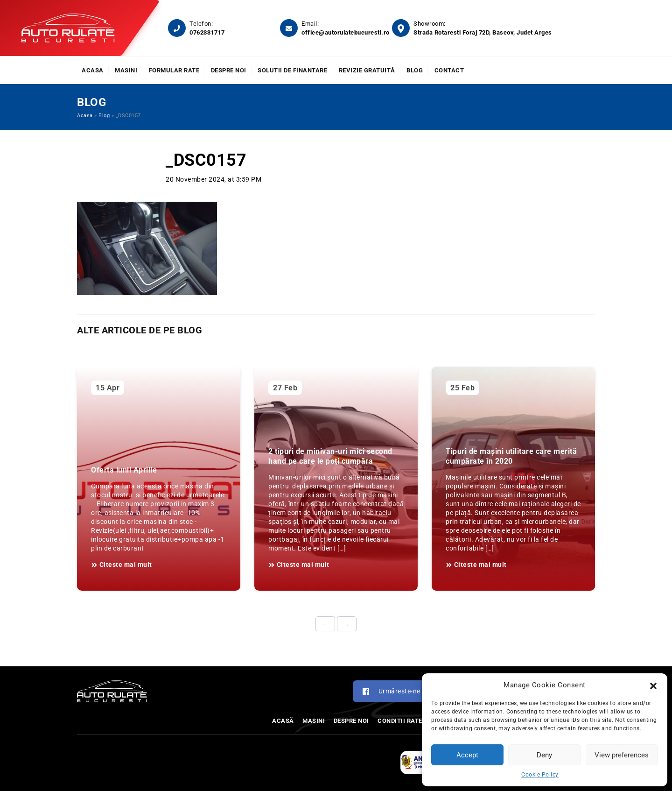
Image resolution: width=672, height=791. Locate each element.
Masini (126, 70)
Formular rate (174, 70)
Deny (544, 755)
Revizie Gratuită (367, 70)
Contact (449, 70)
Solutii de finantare (292, 70)
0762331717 (207, 32)
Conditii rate (400, 721)
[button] (653, 685)
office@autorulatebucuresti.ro (346, 32)
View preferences (622, 755)
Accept (467, 755)
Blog (415, 70)
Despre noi (229, 70)
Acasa (93, 70)
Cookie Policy (540, 775)
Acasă (283, 721)
